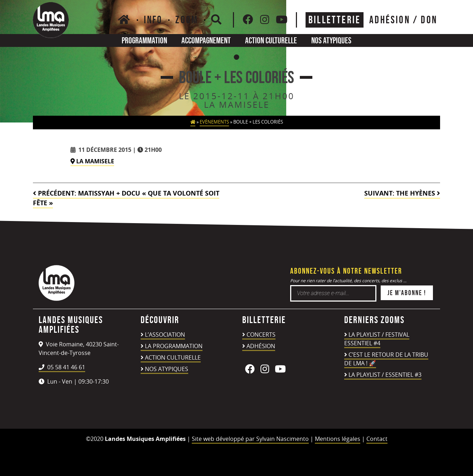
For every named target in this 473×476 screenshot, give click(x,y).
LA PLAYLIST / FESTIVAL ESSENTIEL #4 (377, 339)
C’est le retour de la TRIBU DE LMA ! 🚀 (386, 359)
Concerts (261, 335)
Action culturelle (271, 40)
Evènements (214, 122)
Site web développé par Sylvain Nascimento (250, 439)
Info (153, 20)
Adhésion (261, 346)
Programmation (144, 40)
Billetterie (335, 20)
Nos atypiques (331, 40)
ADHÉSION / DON (403, 20)
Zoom (187, 20)
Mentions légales (338, 439)
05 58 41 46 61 (62, 367)
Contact (377, 439)
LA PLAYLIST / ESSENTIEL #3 (385, 375)
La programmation (174, 346)
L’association (165, 335)
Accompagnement (206, 40)
